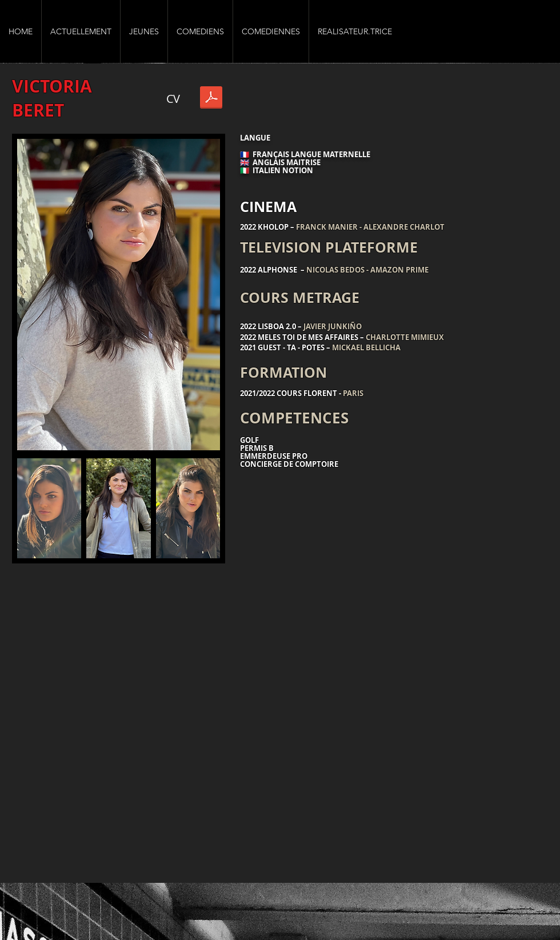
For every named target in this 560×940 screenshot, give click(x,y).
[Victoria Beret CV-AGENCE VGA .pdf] (211, 99)
